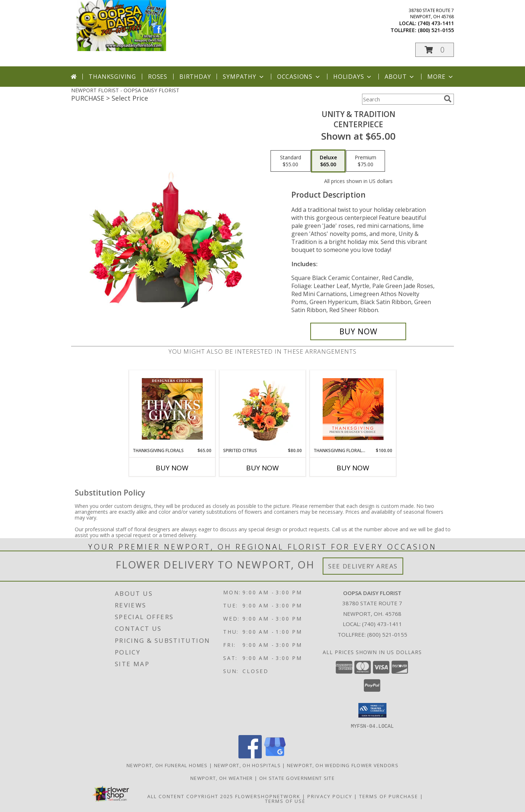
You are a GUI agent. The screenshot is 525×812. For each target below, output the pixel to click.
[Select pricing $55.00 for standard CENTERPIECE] (291, 161)
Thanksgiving (112, 77)
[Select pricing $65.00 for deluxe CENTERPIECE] (328, 161)
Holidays (353, 77)
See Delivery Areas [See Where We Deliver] (363, 566)
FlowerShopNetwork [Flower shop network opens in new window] (268, 796)
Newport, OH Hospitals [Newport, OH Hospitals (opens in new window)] (247, 765)
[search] (448, 99)
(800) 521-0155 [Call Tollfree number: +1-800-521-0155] (387, 634)
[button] (435, 50)
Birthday (195, 77)
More (441, 77)
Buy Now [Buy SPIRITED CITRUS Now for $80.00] (262, 468)
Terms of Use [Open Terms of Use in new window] (285, 801)
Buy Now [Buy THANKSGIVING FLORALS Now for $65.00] (172, 468)
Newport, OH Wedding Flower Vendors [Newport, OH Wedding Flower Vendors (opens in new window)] (343, 765)
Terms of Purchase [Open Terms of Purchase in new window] (389, 796)
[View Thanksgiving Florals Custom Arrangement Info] (172, 409)
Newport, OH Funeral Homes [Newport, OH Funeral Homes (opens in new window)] (167, 765)
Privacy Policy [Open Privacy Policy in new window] (330, 796)
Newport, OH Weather (222, 778)
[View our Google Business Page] (275, 756)
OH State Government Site (297, 778)
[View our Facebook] (250, 756)
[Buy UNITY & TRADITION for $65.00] (358, 331)
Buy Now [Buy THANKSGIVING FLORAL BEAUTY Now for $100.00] (353, 468)
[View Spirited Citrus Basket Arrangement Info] (263, 409)
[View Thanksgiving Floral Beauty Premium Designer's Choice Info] (353, 409)
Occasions (299, 77)
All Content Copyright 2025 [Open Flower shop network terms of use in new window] (190, 796)
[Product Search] (401, 99)
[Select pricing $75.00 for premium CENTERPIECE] (365, 161)
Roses (158, 77)
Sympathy (244, 77)
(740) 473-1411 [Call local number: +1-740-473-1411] (436, 23)
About (400, 77)
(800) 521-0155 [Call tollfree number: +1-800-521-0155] (436, 30)
